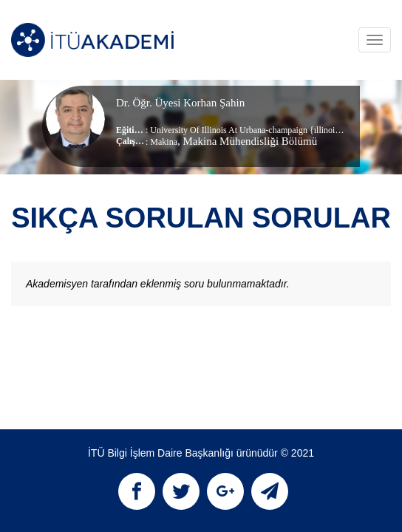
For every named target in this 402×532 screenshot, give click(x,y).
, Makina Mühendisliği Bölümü (247, 141)
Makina (164, 142)
